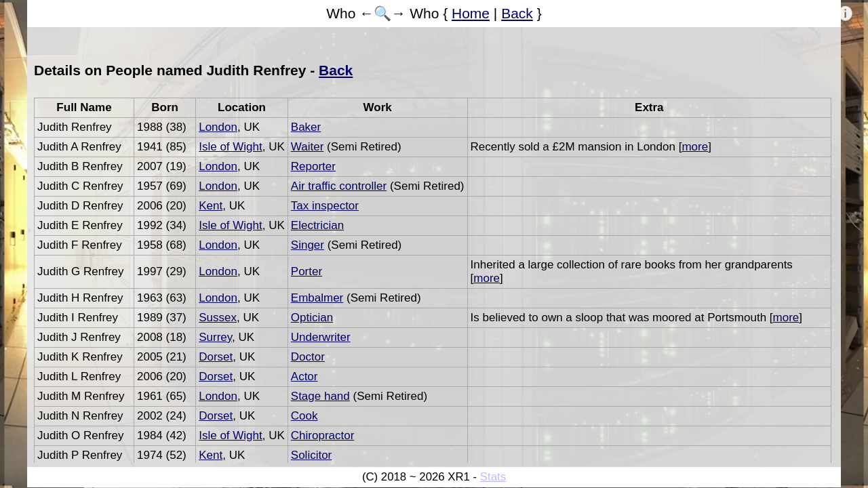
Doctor (308, 357)
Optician (312, 318)
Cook (304, 416)
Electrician (317, 225)
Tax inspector (325, 206)
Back (517, 13)
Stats (493, 477)
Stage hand (320, 396)
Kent (211, 206)
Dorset (216, 357)
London (218, 127)
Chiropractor (323, 435)
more (695, 147)
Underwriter (321, 337)
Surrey (215, 337)
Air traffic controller (339, 186)
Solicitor (311, 455)
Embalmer (317, 298)
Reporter (313, 166)
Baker (306, 127)
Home (471, 13)
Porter (307, 271)
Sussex (218, 318)
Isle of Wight (231, 147)
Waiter (308, 147)
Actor (304, 377)
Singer (308, 245)
